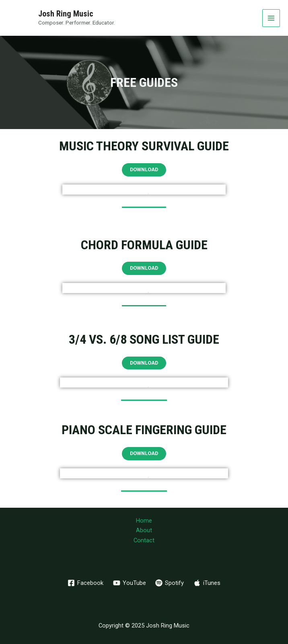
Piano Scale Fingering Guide (144, 430)
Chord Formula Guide (144, 245)
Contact (144, 540)
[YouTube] (130, 583)
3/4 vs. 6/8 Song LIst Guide (144, 339)
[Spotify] (170, 583)
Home (144, 521)
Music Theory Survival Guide (144, 146)
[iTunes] (207, 583)
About (144, 530)
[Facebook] (85, 583)
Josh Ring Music (66, 14)
